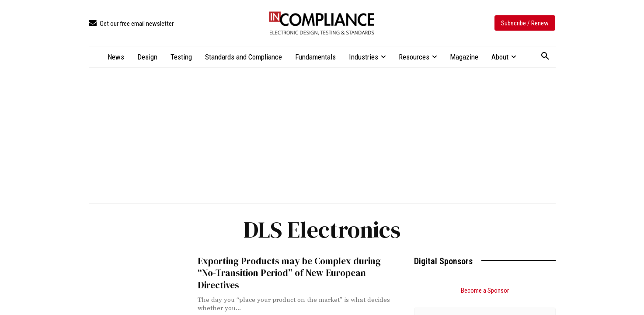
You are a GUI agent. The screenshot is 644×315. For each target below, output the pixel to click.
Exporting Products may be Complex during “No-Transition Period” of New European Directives (289, 273)
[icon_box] (131, 24)
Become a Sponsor (485, 290)
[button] (545, 56)
